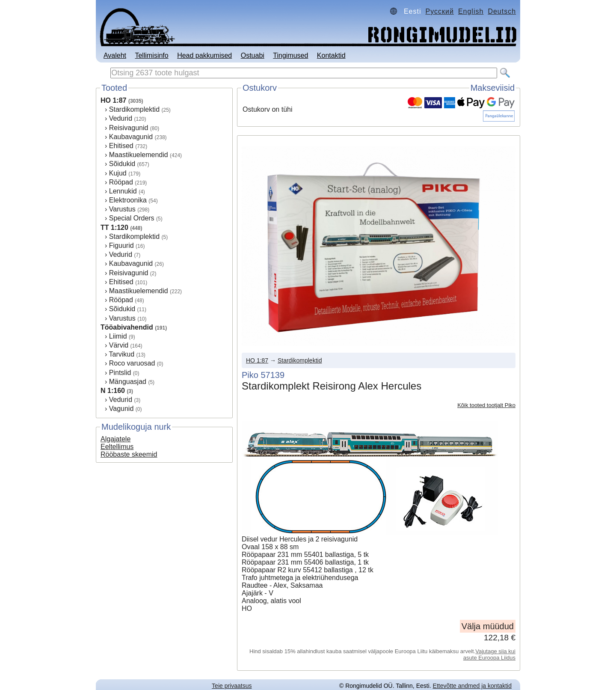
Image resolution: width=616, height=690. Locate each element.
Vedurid (121, 118)
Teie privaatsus (232, 686)
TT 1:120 (114, 228)
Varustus (122, 209)
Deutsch (502, 11)
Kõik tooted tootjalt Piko (486, 405)
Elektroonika (128, 200)
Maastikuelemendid (139, 155)
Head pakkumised (204, 55)
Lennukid (123, 191)
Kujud (118, 173)
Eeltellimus (117, 447)
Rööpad (121, 182)
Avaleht (115, 55)
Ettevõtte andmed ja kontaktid (472, 686)
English (471, 11)
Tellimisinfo (151, 55)
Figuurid (121, 245)
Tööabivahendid (127, 327)
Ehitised (121, 146)
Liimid (118, 336)
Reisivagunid (129, 128)
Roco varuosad (132, 363)
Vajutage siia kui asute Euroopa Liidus (489, 654)
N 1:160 (113, 391)
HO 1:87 (113, 100)
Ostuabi (253, 55)
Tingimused (290, 55)
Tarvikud (121, 354)
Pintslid (120, 373)
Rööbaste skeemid (129, 454)
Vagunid (121, 409)
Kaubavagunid (131, 137)
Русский (440, 11)
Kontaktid (331, 55)
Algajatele (115, 439)
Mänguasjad (128, 382)
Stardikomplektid (134, 109)
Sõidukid (122, 164)
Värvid (119, 345)
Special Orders (132, 218)
